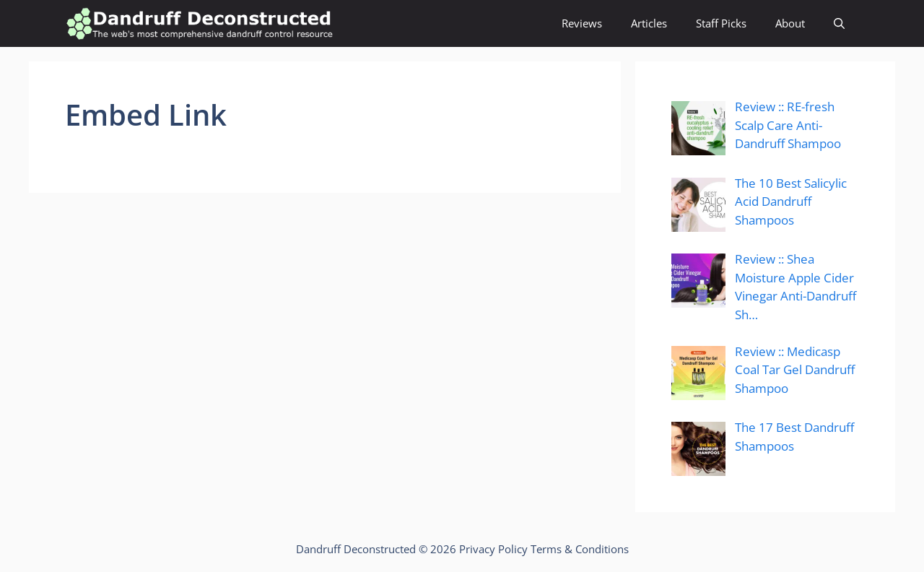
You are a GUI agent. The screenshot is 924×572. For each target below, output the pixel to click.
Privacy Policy (493, 549)
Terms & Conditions (580, 549)
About (790, 23)
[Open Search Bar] (839, 23)
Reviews (582, 23)
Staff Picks (721, 23)
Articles (649, 23)
